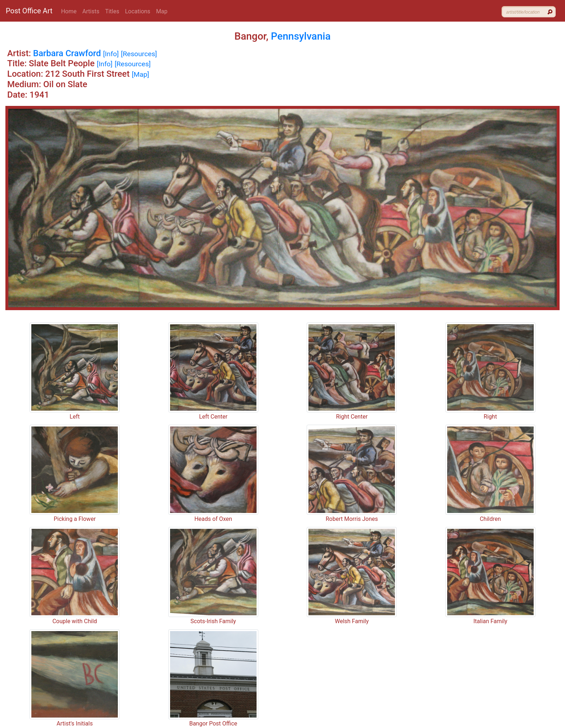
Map (162, 11)
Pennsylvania (301, 36)
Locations (138, 11)
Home (69, 11)
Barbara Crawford (67, 53)
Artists (91, 11)
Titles (112, 11)
